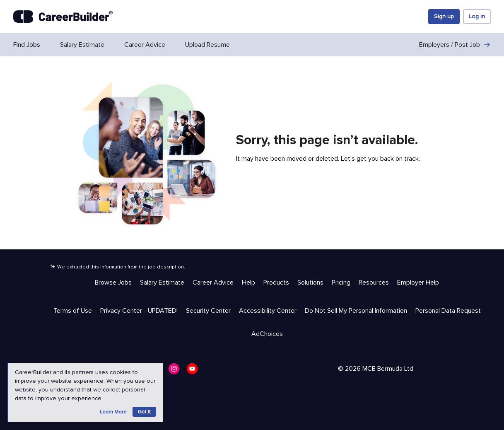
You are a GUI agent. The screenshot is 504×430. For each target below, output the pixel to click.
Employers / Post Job (455, 45)
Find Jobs (27, 45)
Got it (144, 412)
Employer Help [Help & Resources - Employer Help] (418, 283)
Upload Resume (207, 45)
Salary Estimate (82, 45)
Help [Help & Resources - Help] (248, 283)
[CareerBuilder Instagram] (176, 371)
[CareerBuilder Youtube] (195, 371)
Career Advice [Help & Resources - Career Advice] (213, 283)
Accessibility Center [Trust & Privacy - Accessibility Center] (268, 311)
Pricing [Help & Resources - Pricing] (341, 283)
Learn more (113, 412)
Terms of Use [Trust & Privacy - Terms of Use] (73, 311)
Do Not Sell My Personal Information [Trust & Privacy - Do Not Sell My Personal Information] (356, 311)
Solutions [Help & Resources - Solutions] (310, 283)
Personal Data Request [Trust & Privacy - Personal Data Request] (448, 311)
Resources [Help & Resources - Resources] (374, 283)
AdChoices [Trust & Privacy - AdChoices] (267, 334)
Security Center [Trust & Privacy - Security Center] (208, 311)
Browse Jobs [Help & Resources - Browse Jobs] (113, 283)
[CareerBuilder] (63, 17)
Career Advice (145, 45)
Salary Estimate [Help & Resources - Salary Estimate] (162, 283)
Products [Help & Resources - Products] (276, 283)
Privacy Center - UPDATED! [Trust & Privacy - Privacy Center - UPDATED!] (139, 311)
